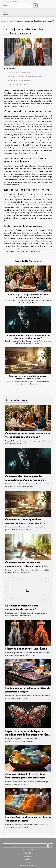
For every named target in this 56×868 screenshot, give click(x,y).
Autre (11, 21)
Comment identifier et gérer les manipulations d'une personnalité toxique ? (25, 480)
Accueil (4, 21)
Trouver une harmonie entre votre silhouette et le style (25, 76)
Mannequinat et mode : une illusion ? (27, 649)
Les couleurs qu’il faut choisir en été (19, 80)
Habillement (28, 850)
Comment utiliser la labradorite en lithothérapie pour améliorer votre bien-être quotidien (26, 778)
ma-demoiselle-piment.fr (28, 121)
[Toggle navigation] (5, 13)
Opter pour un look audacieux (17, 84)
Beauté (28, 853)
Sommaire (11, 68)
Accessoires (28, 856)
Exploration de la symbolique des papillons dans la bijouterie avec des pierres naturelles (27, 735)
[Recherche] (17, 6)
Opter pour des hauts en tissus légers (20, 72)
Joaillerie (28, 859)
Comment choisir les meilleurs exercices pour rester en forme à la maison (26, 566)
